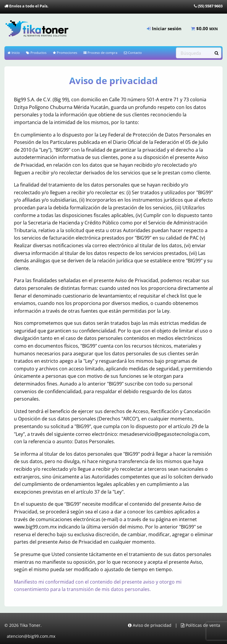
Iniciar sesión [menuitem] (164, 28)
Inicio (14, 53)
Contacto (133, 53)
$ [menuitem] (204, 28)
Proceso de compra (100, 53)
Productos (36, 53)
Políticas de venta (201, 625)
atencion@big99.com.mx (31, 636)
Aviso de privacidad (150, 625)
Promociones (65, 53)
